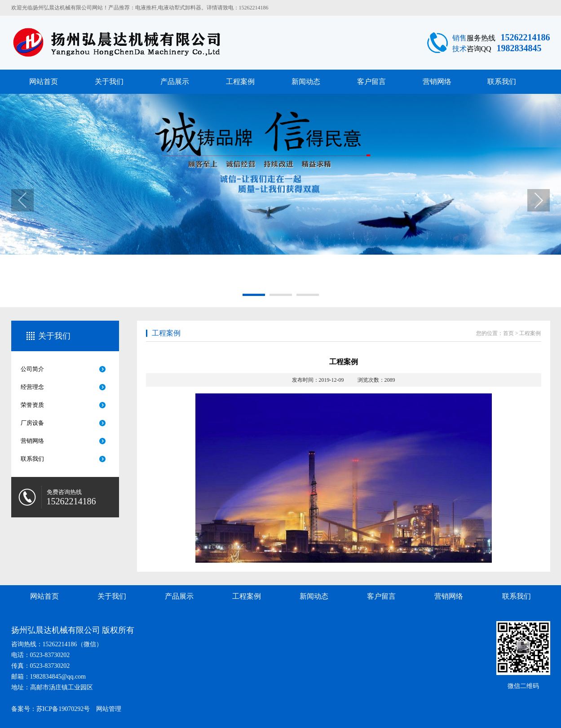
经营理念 (32, 387)
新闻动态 (306, 82)
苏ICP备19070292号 (63, 709)
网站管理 (109, 709)
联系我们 (502, 82)
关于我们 (109, 82)
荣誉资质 (32, 405)
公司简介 (32, 369)
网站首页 (44, 82)
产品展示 (175, 82)
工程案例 (240, 82)
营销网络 (437, 82)
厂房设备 (32, 423)
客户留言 (371, 82)
